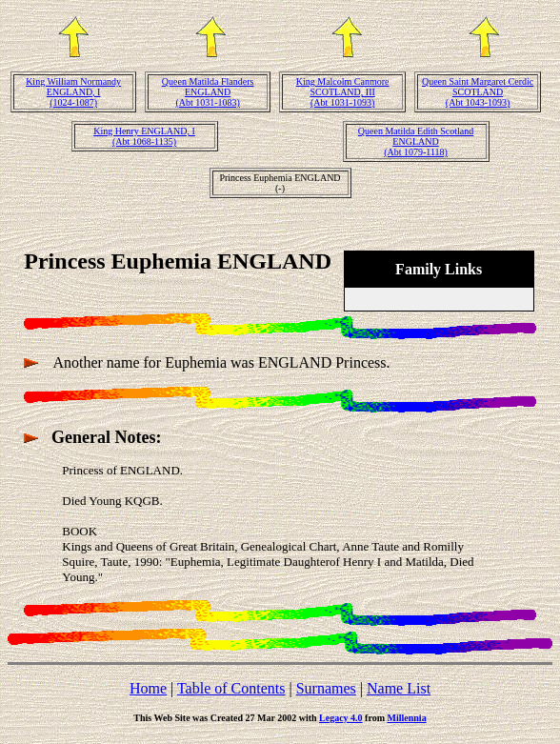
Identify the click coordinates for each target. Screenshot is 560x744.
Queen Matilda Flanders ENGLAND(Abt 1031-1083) (208, 92)
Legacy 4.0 (341, 718)
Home (148, 688)
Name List (399, 688)
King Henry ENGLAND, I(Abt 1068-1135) (144, 136)
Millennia (407, 718)
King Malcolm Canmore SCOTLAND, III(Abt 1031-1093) (343, 92)
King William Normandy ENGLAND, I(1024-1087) (73, 92)
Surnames (326, 688)
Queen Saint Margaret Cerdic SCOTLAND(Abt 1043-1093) (478, 92)
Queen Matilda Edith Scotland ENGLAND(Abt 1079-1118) (416, 141)
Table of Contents (231, 688)
